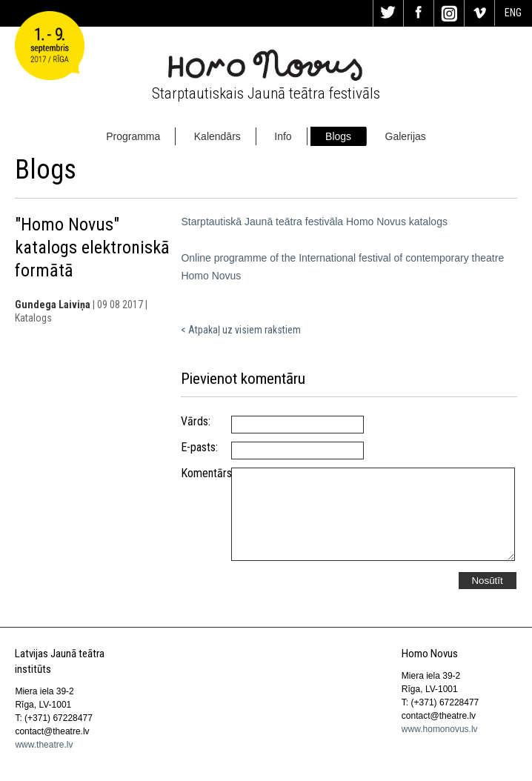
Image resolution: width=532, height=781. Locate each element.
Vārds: (196, 422)
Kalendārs (217, 136)
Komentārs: (206, 473)
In (449, 13)
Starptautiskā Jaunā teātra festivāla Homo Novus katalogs (314, 222)
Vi (479, 13)
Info (283, 136)
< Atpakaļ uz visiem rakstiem (241, 330)
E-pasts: (199, 448)
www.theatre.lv (44, 745)
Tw (388, 13)
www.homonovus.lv (440, 729)
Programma (133, 136)
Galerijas (406, 136)
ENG (513, 13)
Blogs (338, 136)
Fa (419, 13)
